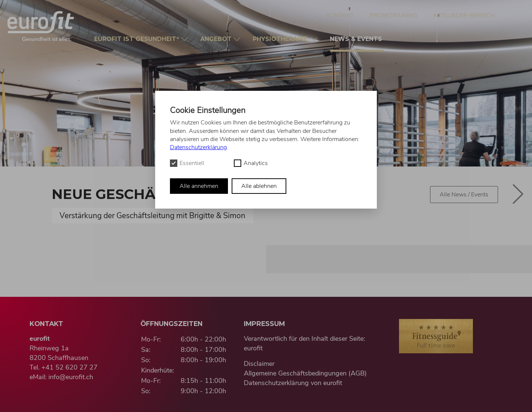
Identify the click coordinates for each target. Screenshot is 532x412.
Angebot (217, 39)
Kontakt (340, 16)
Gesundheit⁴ (138, 39)
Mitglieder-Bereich (464, 16)
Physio (282, 39)
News (357, 44)
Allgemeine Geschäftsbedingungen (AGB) (305, 373)
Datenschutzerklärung (198, 147)
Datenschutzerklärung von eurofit (293, 383)
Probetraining (394, 16)
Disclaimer (259, 364)
